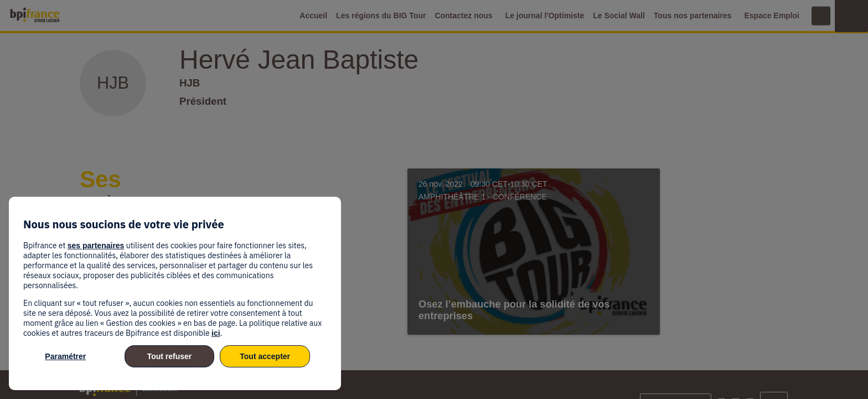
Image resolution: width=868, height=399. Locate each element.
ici (216, 333)
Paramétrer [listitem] (65, 356)
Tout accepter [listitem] (265, 356)
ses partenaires (96, 245)
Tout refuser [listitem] (170, 356)
